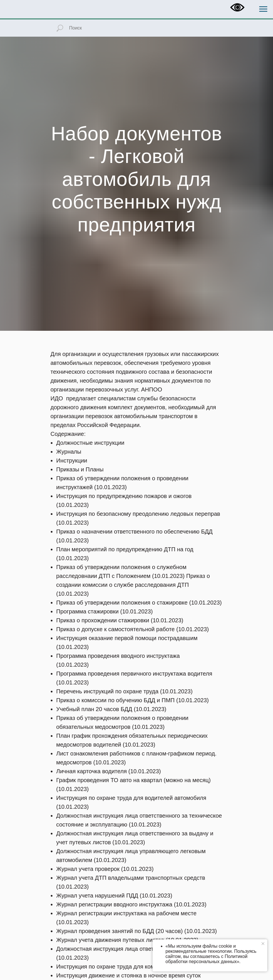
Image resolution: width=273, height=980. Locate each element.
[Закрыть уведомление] (263, 944)
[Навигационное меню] (263, 9)
